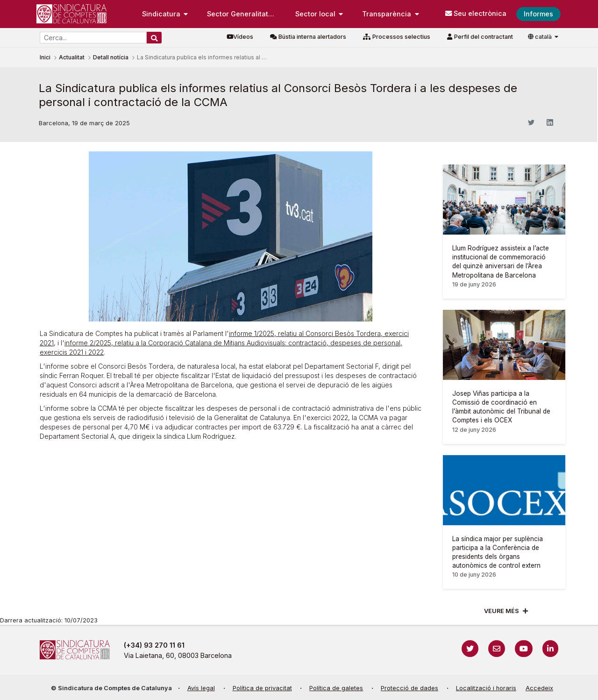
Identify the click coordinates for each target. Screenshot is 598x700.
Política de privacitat (262, 688)
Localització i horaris (486, 688)
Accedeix (539, 688)
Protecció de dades (409, 688)
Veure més (502, 611)
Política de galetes (336, 688)
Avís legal (201, 688)
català (541, 37)
